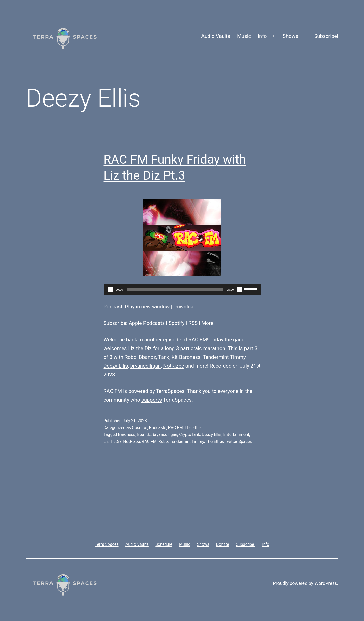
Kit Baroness (186, 357)
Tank (164, 357)
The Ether (193, 428)
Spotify (176, 323)
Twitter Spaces (238, 442)
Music (244, 36)
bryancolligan (145, 366)
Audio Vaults (216, 36)
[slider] (175, 289)
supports (152, 400)
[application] (182, 289)
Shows (291, 36)
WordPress (326, 583)
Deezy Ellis (116, 366)
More (207, 323)
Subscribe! (326, 36)
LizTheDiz (113, 442)
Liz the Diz (140, 348)
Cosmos (139, 428)
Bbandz (147, 357)
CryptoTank (189, 435)
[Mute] (240, 289)
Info (262, 36)
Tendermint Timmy (224, 357)
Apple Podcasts (147, 323)
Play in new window (147, 307)
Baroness (127, 435)
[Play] (110, 289)
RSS (193, 323)
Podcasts (158, 428)
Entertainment (236, 435)
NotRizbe (173, 366)
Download (185, 307)
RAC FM (198, 340)
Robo (130, 357)
